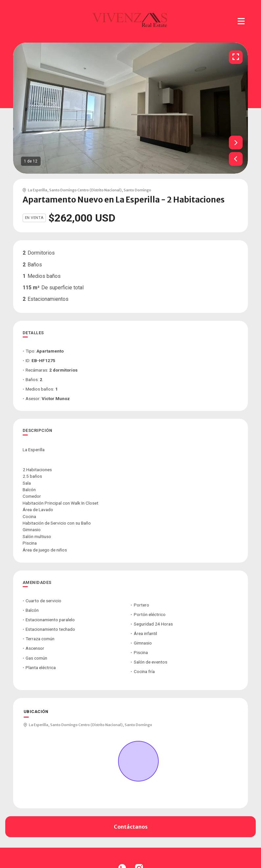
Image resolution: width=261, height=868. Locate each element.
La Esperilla (38, 190)
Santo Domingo (137, 190)
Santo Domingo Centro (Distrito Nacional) (85, 190)
